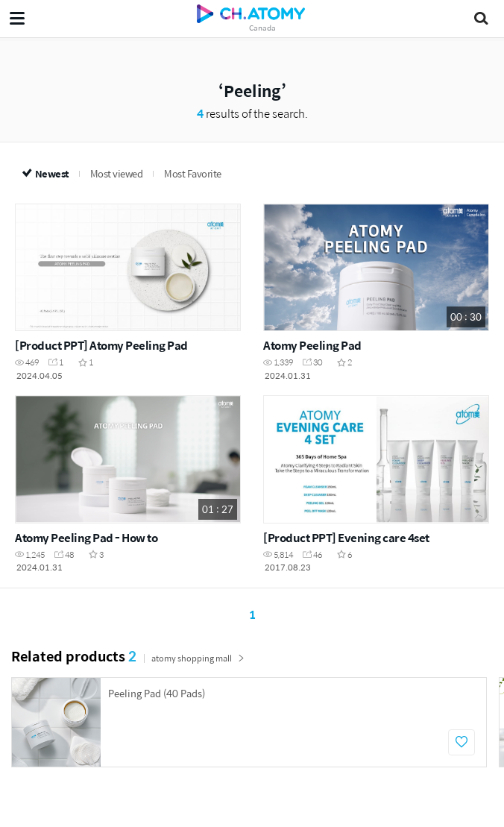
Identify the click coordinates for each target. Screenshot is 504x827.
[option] (249, 722)
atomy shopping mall (198, 658)
